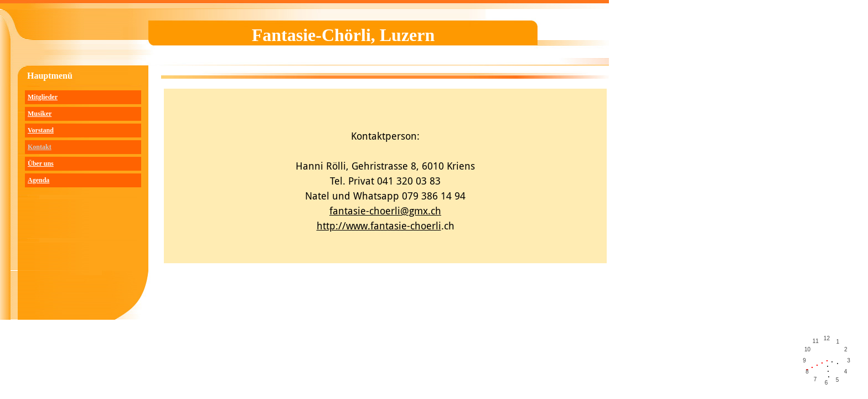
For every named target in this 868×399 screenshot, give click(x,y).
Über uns (41, 163)
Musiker (40, 114)
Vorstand (41, 130)
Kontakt (40, 147)
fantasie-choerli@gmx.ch (385, 211)
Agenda (38, 180)
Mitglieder (43, 97)
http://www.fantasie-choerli (379, 226)
